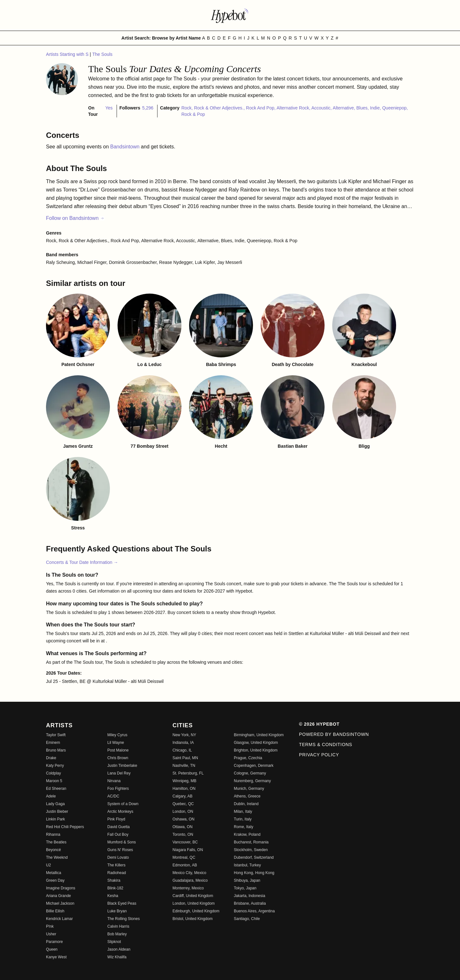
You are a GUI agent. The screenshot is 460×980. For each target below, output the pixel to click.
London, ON (183, 812)
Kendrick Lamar (59, 919)
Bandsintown (126, 147)
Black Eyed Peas (122, 903)
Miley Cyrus (117, 735)
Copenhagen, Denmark (254, 766)
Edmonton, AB (185, 865)
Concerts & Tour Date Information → (82, 562)
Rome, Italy (244, 827)
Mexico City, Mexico (189, 873)
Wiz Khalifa (117, 957)
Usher (51, 934)
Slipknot (114, 942)
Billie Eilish (55, 911)
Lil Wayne (116, 743)
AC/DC (113, 796)
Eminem (53, 743)
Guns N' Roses (120, 850)
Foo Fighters (118, 789)
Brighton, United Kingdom (256, 750)
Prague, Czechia (248, 758)
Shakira (114, 880)
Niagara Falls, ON (188, 850)
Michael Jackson (60, 903)
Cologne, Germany (250, 773)
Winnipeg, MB (184, 781)
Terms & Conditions (326, 744)
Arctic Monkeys (120, 812)
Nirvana (114, 781)
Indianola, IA (183, 743)
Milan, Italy (243, 812)
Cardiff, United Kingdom (193, 896)
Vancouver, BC (185, 842)
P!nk (50, 926)
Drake (51, 758)
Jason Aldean (119, 949)
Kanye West (56, 957)
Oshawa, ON (184, 819)
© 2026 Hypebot (319, 724)
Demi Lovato (118, 857)
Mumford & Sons (122, 842)
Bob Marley (117, 934)
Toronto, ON (183, 834)
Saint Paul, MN (185, 758)
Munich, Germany (249, 789)
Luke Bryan (117, 911)
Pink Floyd (116, 819)
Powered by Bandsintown (334, 734)
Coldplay (54, 773)
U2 (48, 865)
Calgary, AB (182, 796)
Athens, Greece (247, 796)
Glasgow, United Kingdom (256, 743)
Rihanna (53, 834)
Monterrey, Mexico (188, 888)
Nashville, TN (184, 766)
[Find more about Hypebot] (230, 15)
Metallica (54, 873)
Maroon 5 (54, 781)
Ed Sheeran (56, 789)
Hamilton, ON (184, 789)
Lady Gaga (55, 804)
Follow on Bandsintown (75, 218)
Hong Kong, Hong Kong (254, 873)
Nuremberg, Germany (252, 781)
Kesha (113, 896)
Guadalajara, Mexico (190, 880)
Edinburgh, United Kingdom (196, 911)
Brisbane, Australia (250, 903)
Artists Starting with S (68, 54)
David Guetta (119, 827)
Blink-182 (115, 888)
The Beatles (56, 842)
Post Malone (118, 750)
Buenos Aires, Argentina (254, 911)
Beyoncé (54, 850)
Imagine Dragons (61, 888)
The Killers (116, 865)
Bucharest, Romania (251, 842)
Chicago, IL (182, 750)
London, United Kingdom (194, 903)
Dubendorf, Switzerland (254, 857)
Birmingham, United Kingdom (259, 735)
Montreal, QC (184, 857)
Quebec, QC (183, 804)
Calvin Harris (118, 926)
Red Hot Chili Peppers (65, 827)
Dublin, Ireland (246, 804)
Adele (51, 796)
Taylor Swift (56, 735)
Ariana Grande (58, 896)
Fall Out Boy (118, 834)
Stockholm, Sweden (251, 850)
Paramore (54, 942)
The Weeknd (57, 857)
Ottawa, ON (183, 827)
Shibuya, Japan (247, 880)
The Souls (102, 54)
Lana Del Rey (119, 773)
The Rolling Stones (123, 919)
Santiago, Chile (247, 919)
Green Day (55, 880)
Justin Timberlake (122, 766)
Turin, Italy (243, 819)
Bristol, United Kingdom (192, 919)
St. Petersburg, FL (188, 773)
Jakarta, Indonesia (249, 896)
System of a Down (123, 804)
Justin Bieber (57, 812)
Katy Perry (55, 766)
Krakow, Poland (247, 834)
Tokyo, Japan (245, 888)
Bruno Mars (56, 750)
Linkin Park (55, 819)
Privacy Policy (319, 755)
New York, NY (184, 735)
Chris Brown (118, 758)
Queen (52, 949)
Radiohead (117, 873)
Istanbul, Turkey (247, 865)
